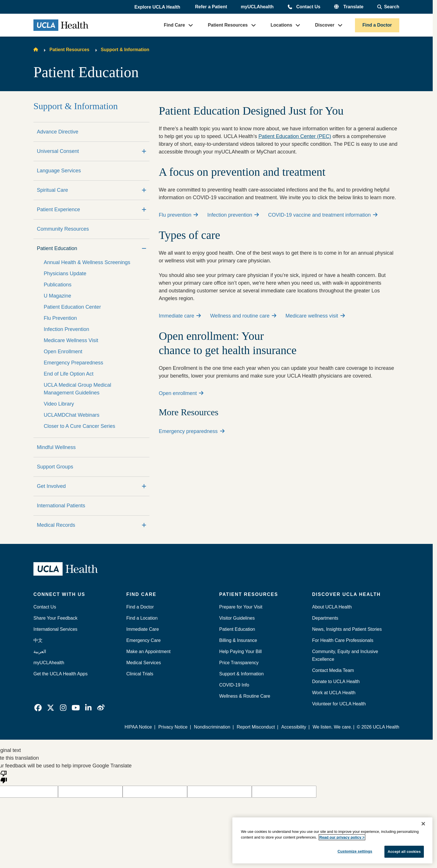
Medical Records (56, 525)
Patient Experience (58, 209)
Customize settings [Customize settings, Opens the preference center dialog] (355, 851)
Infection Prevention (66, 329)
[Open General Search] (388, 7)
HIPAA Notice (138, 727)
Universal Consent (58, 151)
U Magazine (57, 296)
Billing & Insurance (238, 640)
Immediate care (180, 316)
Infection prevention (233, 215)
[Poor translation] (4, 777)
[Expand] (144, 151)
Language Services (59, 171)
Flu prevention (178, 215)
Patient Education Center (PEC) (295, 136)
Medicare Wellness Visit (71, 340)
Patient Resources (228, 25)
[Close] (423, 824)
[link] (38, 708)
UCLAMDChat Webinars (72, 415)
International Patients (61, 506)
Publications (58, 285)
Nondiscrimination (212, 727)
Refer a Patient (211, 7)
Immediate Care (143, 629)
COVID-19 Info (234, 685)
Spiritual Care (52, 190)
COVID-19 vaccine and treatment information (323, 215)
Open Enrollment (63, 352)
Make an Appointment (148, 652)
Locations (282, 25)
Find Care (174, 25)
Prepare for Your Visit (241, 607)
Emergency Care (143, 640)
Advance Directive (58, 132)
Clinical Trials (140, 674)
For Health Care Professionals (343, 640)
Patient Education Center (72, 307)
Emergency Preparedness (73, 363)
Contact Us (308, 7)
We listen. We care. (332, 727)
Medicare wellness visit (315, 316)
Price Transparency (239, 663)
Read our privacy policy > (342, 837)
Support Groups (55, 467)
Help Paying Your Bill (241, 652)
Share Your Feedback (55, 618)
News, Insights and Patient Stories (347, 629)
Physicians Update (65, 274)
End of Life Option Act (69, 374)
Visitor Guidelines (237, 618)
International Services (55, 629)
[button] (158, 7)
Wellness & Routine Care (245, 696)
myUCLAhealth (257, 7)
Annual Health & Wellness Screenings (87, 262)
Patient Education (57, 248)
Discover (325, 25)
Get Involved (51, 486)
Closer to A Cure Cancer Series (79, 426)
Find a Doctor (377, 25)
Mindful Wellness (56, 447)
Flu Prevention (60, 318)
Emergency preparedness (191, 431)
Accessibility (294, 727)
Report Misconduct (256, 727)
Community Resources (63, 229)
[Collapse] (144, 249)
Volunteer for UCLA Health (339, 704)
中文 (38, 640)
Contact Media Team (333, 670)
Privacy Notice (173, 727)
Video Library (59, 404)
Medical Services (144, 663)
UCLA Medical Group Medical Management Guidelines (77, 389)
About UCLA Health (332, 607)
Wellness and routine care (243, 316)
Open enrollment (181, 393)
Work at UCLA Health (334, 693)
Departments (325, 618)
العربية (40, 652)
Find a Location (142, 618)
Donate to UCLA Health (336, 682)
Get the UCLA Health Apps (60, 674)
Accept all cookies (404, 852)
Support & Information (125, 50)
